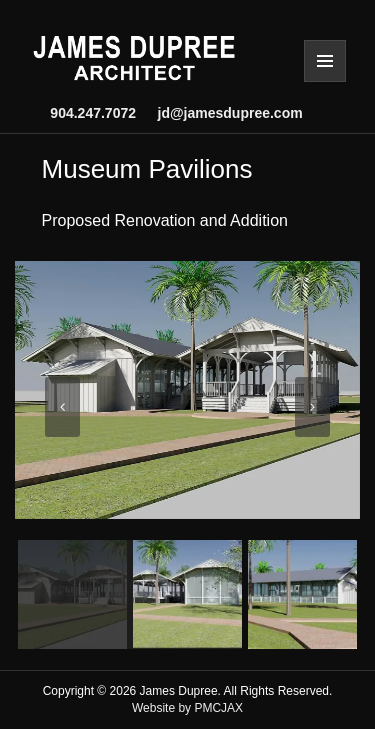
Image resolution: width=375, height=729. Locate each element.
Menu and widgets (325, 61)
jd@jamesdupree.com (222, 113)
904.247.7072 (93, 113)
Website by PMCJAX (187, 708)
